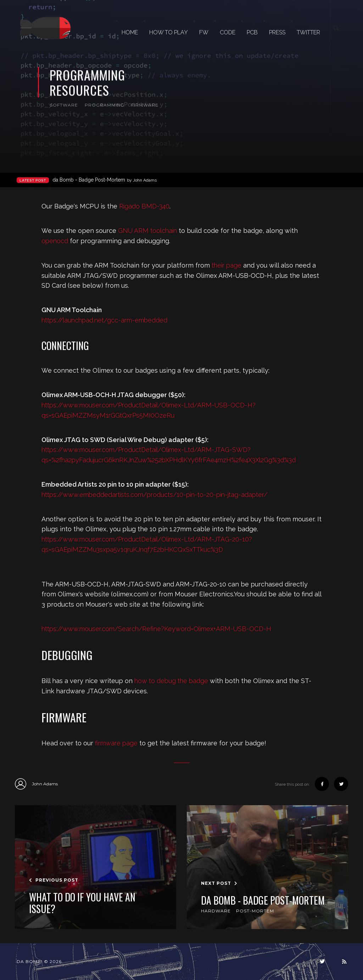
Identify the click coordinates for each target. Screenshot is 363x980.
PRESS (277, 32)
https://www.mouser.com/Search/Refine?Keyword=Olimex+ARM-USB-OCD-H (156, 629)
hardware (216, 911)
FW (204, 32)
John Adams (36, 784)
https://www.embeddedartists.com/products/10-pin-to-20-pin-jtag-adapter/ (154, 495)
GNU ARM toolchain (147, 231)
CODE (228, 32)
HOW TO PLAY (169, 32)
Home (130, 32)
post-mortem (255, 911)
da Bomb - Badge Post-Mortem (105, 180)
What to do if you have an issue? (82, 903)
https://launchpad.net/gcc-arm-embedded (104, 320)
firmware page (116, 743)
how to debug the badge (171, 681)
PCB (252, 32)
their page (227, 265)
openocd (55, 241)
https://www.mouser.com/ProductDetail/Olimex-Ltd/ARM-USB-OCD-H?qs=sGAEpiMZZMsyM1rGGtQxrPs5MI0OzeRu (149, 410)
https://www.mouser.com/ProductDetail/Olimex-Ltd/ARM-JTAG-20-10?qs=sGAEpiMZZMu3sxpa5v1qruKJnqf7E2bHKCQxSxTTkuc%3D (147, 544)
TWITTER (308, 32)
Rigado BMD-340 (144, 206)
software (64, 105)
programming (105, 105)
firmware (145, 105)
